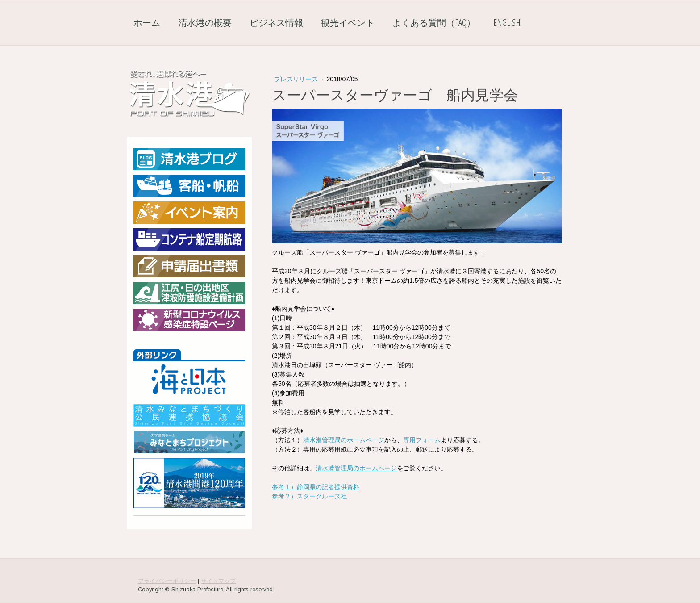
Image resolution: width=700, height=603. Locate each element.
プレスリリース (297, 79)
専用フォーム (422, 440)
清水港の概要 (205, 23)
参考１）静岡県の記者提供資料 (316, 487)
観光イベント (348, 23)
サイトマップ (218, 581)
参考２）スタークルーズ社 (309, 496)
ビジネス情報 (276, 23)
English (507, 23)
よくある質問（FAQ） (434, 23)
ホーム (147, 23)
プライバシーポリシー (167, 581)
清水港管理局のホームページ (344, 440)
